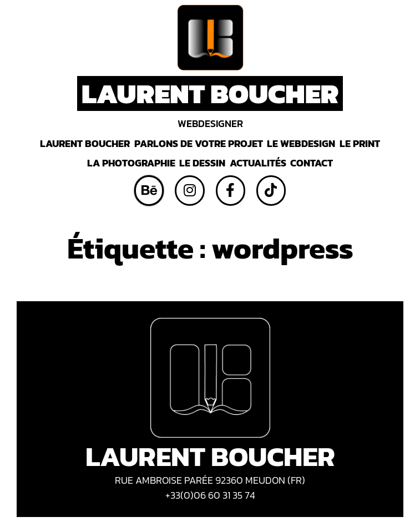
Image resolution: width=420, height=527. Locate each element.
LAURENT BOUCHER (210, 93)
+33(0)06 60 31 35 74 (210, 495)
